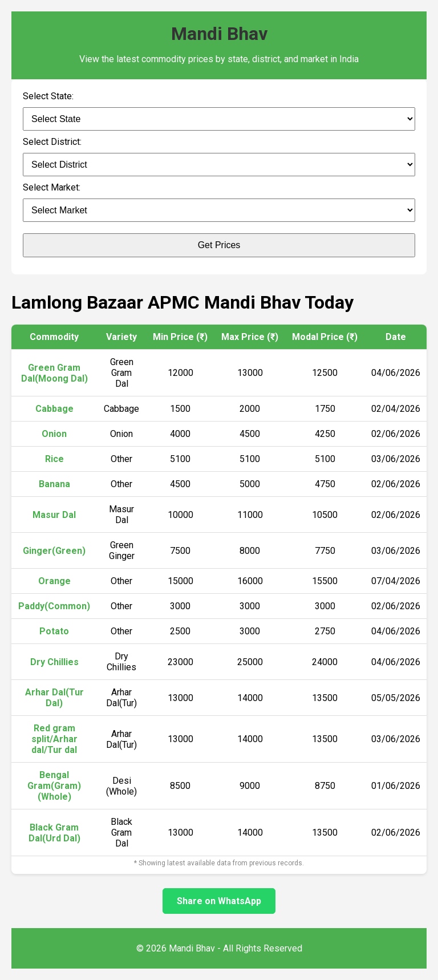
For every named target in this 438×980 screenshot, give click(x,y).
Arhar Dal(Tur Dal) (54, 698)
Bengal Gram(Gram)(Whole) (54, 786)
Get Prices (219, 245)
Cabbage (54, 409)
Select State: (48, 96)
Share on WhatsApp (219, 901)
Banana (54, 484)
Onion (54, 434)
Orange (54, 581)
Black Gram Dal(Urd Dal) (54, 833)
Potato (54, 631)
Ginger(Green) (54, 551)
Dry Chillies (54, 662)
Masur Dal (54, 515)
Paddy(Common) (54, 606)
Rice (54, 459)
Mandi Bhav (219, 34)
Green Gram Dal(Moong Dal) (54, 373)
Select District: (52, 142)
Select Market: (52, 187)
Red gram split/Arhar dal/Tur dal (54, 739)
